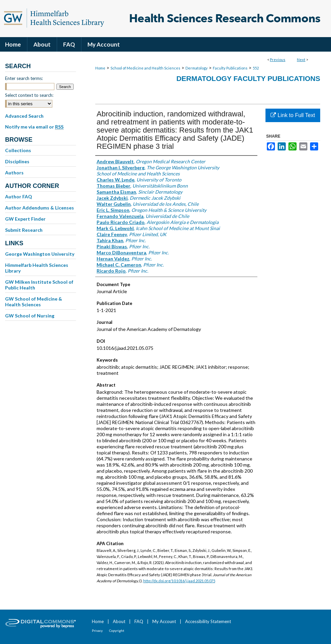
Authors (14, 173)
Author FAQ (19, 197)
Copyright (117, 631)
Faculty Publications (230, 68)
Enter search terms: (24, 78)
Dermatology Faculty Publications (248, 78)
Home (100, 68)
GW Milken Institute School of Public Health (39, 285)
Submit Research (24, 230)
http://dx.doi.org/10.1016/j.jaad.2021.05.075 (179, 581)
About (119, 621)
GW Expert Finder (25, 219)
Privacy (97, 631)
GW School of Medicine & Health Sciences (34, 302)
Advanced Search (24, 116)
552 (256, 68)
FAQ (139, 621)
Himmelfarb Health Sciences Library (37, 268)
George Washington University (40, 254)
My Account (164, 621)
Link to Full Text (293, 115)
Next (301, 60)
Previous (278, 60)
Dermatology (197, 68)
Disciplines (17, 161)
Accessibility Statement (208, 621)
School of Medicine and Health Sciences (145, 68)
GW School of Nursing (30, 316)
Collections (18, 150)
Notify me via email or (34, 127)
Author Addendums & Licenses (40, 208)
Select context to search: (29, 95)
